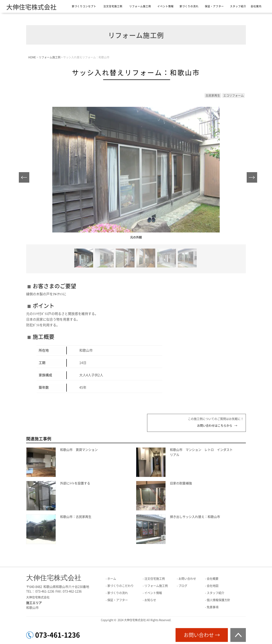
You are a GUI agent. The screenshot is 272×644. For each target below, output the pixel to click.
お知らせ (150, 600)
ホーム (112, 579)
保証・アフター (214, 6)
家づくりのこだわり (121, 586)
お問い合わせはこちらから (215, 426)
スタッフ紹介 (238, 6)
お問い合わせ (187, 579)
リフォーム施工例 (140, 6)
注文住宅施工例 (113, 6)
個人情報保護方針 (218, 600)
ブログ (183, 586)
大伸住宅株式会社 (31, 7)
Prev (25, 179)
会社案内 (256, 6)
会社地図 (213, 586)
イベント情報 (166, 6)
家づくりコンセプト (84, 6)
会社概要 (213, 579)
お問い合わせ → (202, 635)
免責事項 (213, 607)
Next (253, 179)
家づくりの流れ (189, 6)
